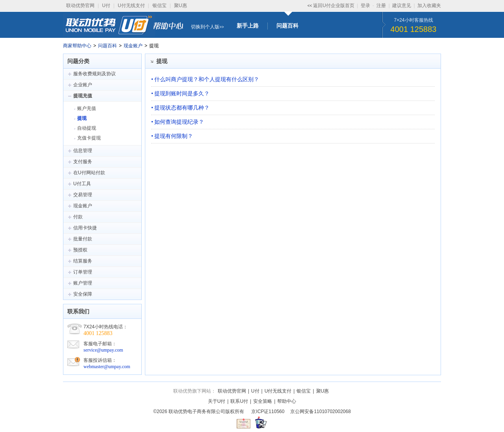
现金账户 (133, 46)
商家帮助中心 (77, 46)
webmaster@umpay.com (107, 367)
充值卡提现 (89, 138)
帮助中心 (287, 401)
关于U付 (217, 401)
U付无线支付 (131, 6)
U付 (106, 6)
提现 (82, 118)
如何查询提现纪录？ (179, 122)
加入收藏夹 (429, 6)
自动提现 (87, 128)
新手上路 (248, 26)
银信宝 (159, 6)
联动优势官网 (80, 6)
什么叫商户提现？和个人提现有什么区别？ (207, 79)
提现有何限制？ (174, 136)
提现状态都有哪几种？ (182, 108)
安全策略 (263, 401)
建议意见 (402, 6)
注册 (381, 6)
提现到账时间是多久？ (182, 93)
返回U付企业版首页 (334, 6)
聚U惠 (181, 6)
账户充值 (87, 108)
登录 (365, 6)
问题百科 (287, 26)
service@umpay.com (103, 350)
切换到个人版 (205, 27)
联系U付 (239, 401)
